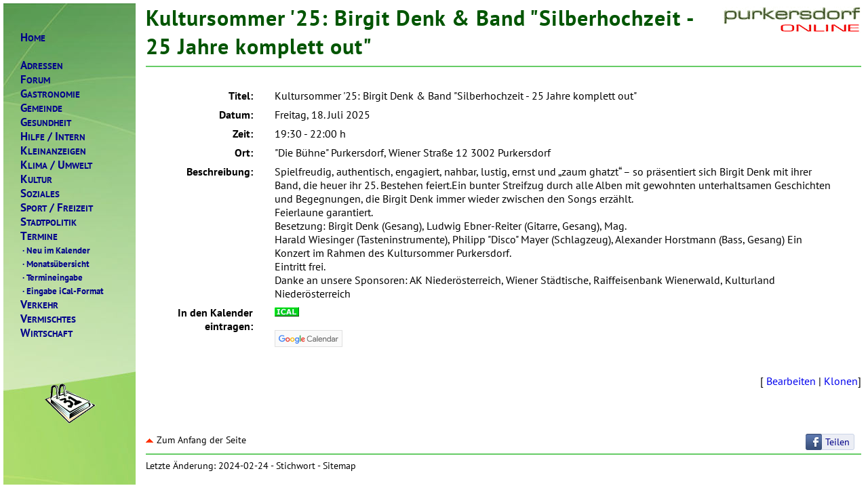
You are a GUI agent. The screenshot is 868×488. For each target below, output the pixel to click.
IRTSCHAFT (46, 333)
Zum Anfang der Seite (196, 440)
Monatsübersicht (55, 264)
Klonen (841, 381)
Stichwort (296, 466)
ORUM (35, 80)
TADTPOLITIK (48, 222)
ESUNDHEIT (46, 122)
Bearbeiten (791, 381)
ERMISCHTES (48, 319)
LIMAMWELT (56, 165)
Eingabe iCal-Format (62, 291)
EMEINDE (41, 108)
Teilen (837, 442)
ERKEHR (39, 305)
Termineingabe (52, 277)
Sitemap (339, 466)
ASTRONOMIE (50, 94)
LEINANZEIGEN (53, 151)
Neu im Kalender (55, 250)
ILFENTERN (53, 137)
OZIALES (40, 194)
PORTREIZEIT (57, 208)
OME (33, 38)
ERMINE (39, 236)
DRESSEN (42, 65)
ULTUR (36, 179)
